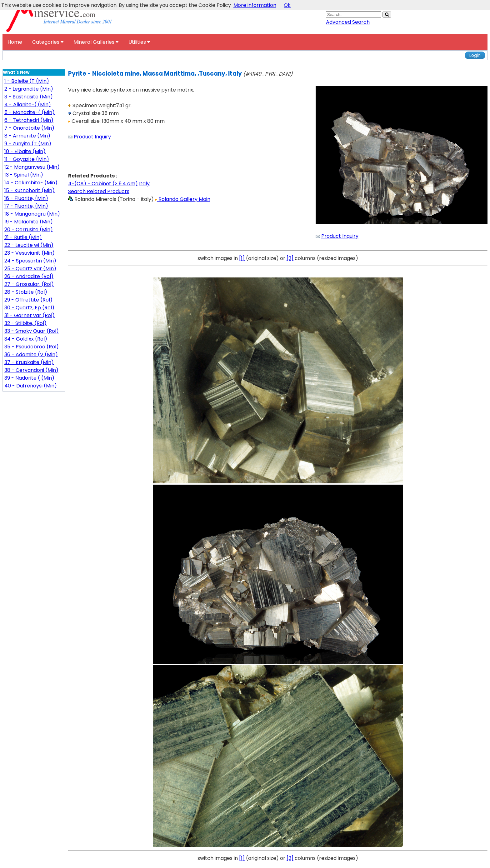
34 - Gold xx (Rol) (26, 339)
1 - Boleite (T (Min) (27, 81)
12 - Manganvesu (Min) (32, 167)
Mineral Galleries (96, 42)
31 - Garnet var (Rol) (30, 315)
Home (15, 42)
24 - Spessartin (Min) (30, 261)
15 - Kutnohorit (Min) (30, 190)
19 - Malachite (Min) (29, 222)
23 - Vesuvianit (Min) (30, 253)
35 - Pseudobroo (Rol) (32, 347)
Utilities (139, 42)
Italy (144, 184)
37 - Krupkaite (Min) (29, 362)
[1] (242, 258)
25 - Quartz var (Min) (30, 269)
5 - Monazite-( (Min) (30, 112)
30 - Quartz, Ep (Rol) (29, 308)
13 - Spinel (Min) (24, 175)
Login (475, 55)
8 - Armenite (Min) (27, 136)
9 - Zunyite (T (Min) (28, 144)
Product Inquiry (92, 137)
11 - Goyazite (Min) (27, 159)
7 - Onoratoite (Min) (29, 128)
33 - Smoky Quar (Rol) (32, 331)
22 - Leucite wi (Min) (29, 245)
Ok (287, 5)
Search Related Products (99, 191)
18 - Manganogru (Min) (32, 214)
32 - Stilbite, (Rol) (25, 323)
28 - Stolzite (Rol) (26, 292)
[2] (290, 258)
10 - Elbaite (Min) (25, 151)
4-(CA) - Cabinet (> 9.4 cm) (103, 184)
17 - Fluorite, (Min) (26, 206)
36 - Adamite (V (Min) (31, 354)
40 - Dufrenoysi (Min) (31, 386)
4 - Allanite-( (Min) (28, 105)
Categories (48, 42)
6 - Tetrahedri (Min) (29, 120)
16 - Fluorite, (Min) (26, 198)
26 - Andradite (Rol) (29, 276)
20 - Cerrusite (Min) (29, 229)
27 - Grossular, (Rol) (29, 284)
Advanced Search (348, 22)
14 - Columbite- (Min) (31, 183)
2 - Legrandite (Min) (29, 89)
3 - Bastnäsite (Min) (29, 97)
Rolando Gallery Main (183, 199)
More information (255, 5)
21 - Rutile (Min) (23, 237)
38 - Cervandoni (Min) (31, 370)
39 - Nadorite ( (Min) (29, 378)
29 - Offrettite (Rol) (28, 300)
